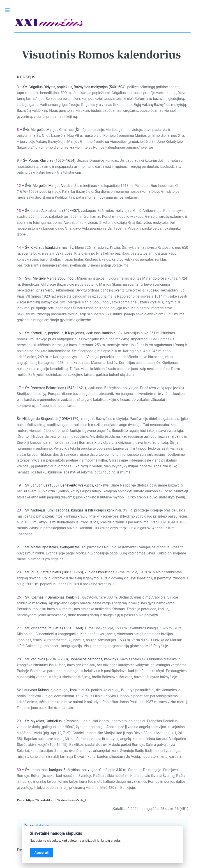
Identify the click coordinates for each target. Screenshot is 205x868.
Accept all (42, 853)
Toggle (10, 10)
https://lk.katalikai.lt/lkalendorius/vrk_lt (56, 800)
